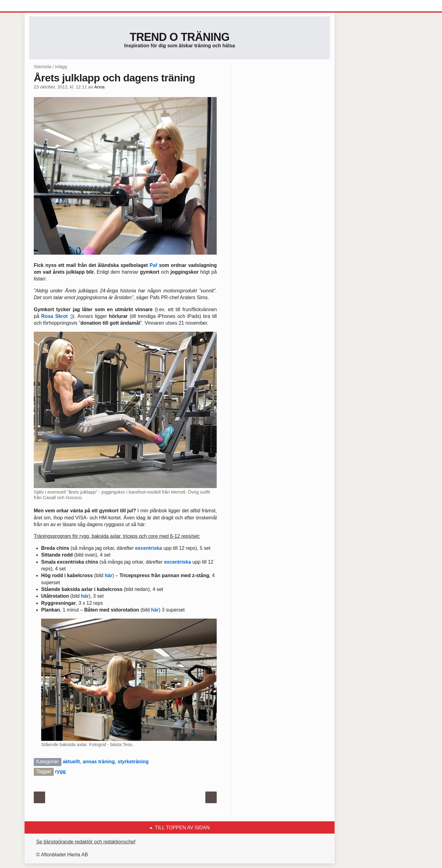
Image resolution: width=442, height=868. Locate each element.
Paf (153, 265)
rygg (60, 771)
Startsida (43, 67)
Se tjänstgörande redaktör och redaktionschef (86, 842)
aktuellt (71, 762)
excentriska (149, 548)
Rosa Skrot (54, 316)
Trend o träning (179, 37)
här (109, 575)
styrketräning (133, 762)
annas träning (99, 762)
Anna (99, 87)
